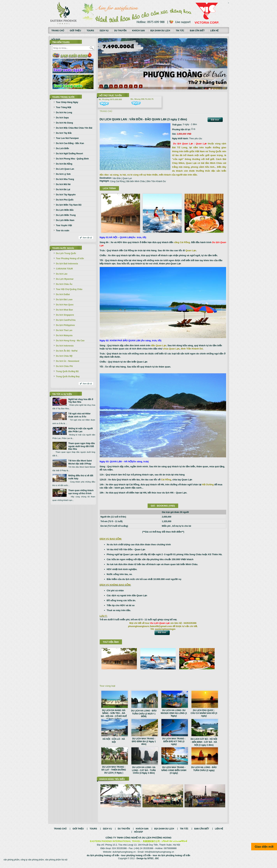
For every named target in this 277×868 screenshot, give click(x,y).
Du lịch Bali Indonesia (67, 264)
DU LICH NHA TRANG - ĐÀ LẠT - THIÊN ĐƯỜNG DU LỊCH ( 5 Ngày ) (114, 770)
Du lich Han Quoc (65, 305)
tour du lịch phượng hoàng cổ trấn (171, 859)
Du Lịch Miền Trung (66, 215)
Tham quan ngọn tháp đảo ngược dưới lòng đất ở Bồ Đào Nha (82, 446)
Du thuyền (120, 31)
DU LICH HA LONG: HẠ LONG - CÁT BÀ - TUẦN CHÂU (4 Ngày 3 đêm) (144, 770)
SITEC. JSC (153, 862)
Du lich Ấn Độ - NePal (67, 351)
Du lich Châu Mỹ (64, 356)
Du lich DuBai (63, 294)
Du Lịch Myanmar (65, 279)
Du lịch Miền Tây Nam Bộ (69, 205)
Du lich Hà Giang (65, 123)
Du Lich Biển (63, 148)
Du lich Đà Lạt (63, 189)
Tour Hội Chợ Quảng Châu (69, 289)
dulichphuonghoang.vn (124, 856)
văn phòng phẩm (11, 863)
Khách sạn (138, 31)
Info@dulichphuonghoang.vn (159, 856)
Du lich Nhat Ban (65, 310)
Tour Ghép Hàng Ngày (67, 102)
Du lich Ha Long (64, 113)
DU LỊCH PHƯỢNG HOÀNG (157, 841)
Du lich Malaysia (64, 335)
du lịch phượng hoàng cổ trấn (103, 859)
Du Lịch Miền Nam (65, 220)
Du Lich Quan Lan (65, 169)
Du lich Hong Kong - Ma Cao (70, 341)
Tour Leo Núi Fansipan (67, 138)
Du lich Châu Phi (64, 366)
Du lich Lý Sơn (63, 174)
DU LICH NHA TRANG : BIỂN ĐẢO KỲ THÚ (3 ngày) (174, 741)
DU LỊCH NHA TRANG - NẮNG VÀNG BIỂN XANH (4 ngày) (174, 770)
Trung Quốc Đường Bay (68, 376)
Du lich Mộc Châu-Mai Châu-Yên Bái (74, 128)
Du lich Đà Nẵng (64, 164)
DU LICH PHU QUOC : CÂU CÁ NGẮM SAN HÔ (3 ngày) (204, 713)
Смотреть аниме (229, 3)
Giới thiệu (75, 31)
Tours (90, 31)
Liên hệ (214, 31)
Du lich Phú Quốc (65, 200)
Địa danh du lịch (160, 31)
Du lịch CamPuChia (66, 320)
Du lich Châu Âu (64, 284)
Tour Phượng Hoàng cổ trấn (70, 258)
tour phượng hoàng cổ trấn (136, 859)
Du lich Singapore (65, 315)
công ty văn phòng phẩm (32, 863)
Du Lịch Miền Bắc (65, 210)
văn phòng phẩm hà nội (56, 863)
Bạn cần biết (197, 31)
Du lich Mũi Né (63, 184)
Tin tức (180, 31)
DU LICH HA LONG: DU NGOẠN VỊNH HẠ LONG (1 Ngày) (174, 713)
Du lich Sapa (62, 118)
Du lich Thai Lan (64, 330)
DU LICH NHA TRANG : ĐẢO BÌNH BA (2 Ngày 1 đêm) (144, 741)
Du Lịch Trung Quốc (66, 253)
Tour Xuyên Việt (64, 225)
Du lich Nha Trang (65, 179)
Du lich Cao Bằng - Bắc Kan (70, 143)
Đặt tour (215, 120)
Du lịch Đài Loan (64, 300)
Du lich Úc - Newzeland (68, 361)
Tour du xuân (63, 231)
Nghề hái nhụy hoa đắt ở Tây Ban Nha (81, 401)
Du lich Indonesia (65, 346)
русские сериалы (229, 3)
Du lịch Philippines (65, 325)
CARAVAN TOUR (64, 269)
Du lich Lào (62, 274)
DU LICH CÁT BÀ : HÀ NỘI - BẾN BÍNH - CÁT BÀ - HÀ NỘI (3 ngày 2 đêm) (204, 742)
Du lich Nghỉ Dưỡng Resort (70, 154)
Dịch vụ (104, 31)
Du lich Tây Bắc (64, 133)
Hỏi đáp (56, 39)
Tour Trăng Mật (64, 107)
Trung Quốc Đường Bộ (67, 371)
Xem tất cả (87, 238)
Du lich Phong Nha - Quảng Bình (72, 159)
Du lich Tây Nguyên (66, 195)
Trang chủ (58, 31)
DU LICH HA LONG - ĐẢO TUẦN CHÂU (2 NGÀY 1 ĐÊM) (144, 714)
